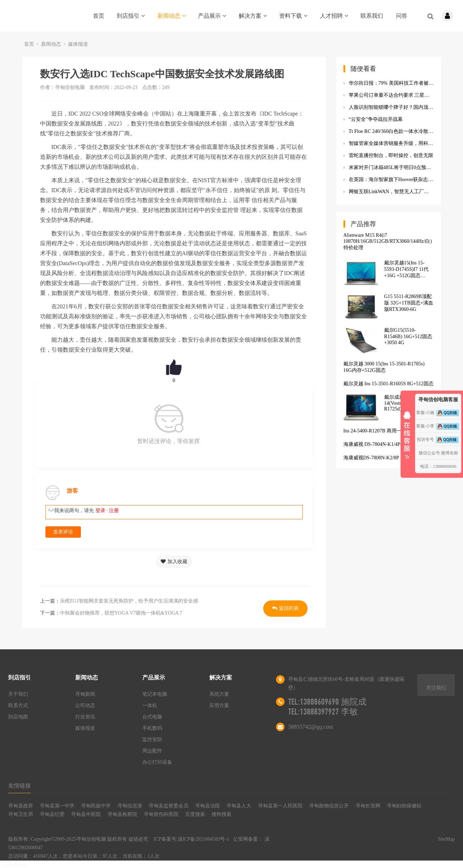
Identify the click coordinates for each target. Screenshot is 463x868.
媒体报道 (78, 44)
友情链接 (20, 786)
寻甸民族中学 (96, 806)
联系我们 (372, 16)
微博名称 (450, 453)
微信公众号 (429, 453)
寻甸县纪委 (52, 814)
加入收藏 (174, 562)
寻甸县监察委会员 (169, 806)
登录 (100, 511)
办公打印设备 (157, 762)
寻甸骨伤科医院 (161, 814)
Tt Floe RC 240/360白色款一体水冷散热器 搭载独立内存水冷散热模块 (391, 131)
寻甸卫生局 (21, 814)
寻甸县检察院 (122, 814)
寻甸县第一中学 (57, 806)
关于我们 (18, 694)
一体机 (150, 705)
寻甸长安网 (368, 806)
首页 (99, 16)
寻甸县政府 (21, 806)
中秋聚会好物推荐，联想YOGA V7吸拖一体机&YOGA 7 (121, 613)
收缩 (407, 433)
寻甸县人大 (239, 806)
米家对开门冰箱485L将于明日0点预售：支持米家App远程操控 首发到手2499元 (391, 167)
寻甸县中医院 (86, 814)
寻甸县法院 (208, 806)
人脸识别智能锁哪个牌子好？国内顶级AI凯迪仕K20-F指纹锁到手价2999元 (391, 107)
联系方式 (18, 705)
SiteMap (446, 839)
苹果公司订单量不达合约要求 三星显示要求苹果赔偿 (391, 95)
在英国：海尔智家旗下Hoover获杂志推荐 (391, 180)
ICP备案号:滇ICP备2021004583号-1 (191, 839)
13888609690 (14, 865)
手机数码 (152, 728)
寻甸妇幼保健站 (404, 806)
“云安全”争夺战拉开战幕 (376, 119)
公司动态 (85, 705)
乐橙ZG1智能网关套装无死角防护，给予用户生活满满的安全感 (129, 601)
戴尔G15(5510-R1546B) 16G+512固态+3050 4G (408, 336)
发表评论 (63, 532)
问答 (402, 16)
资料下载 (293, 16)
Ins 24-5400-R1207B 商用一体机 (377, 431)
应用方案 (219, 705)
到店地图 (18, 717)
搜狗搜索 (221, 814)
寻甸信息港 (130, 806)
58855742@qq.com (310, 727)
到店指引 (131, 16)
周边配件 (152, 751)
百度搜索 (195, 814)
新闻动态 (172, 16)
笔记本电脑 (155, 694)
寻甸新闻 (85, 694)
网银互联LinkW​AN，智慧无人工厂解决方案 (391, 192)
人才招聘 (334, 16)
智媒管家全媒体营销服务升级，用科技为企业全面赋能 (391, 143)
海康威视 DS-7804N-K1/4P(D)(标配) (382, 444)
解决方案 (253, 16)
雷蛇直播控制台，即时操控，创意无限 (391, 155)
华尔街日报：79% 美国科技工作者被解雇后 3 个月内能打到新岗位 (391, 83)
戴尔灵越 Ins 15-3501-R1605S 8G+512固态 (388, 384)
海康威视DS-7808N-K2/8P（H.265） (382, 458)
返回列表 (285, 608)
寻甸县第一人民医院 (280, 806)
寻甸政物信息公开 (329, 806)
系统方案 (219, 694)
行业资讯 (85, 717)
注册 (114, 511)
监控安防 (152, 740)
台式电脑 (152, 717)
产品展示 (212, 16)
